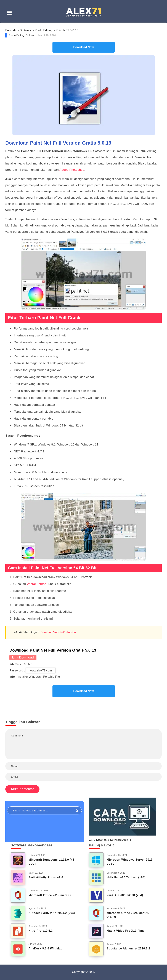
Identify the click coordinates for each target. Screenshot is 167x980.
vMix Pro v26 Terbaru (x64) (126, 877)
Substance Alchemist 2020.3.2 (128, 948)
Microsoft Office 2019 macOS (50, 895)
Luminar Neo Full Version (58, 632)
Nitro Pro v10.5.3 (41, 931)
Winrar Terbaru (37, 584)
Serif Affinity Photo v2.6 (46, 877)
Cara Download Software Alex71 (110, 840)
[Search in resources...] (44, 810)
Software (26, 30)
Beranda (11, 30)
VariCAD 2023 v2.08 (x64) (125, 895)
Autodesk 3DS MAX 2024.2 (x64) (52, 913)
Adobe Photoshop (72, 170)
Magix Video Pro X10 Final (126, 931)
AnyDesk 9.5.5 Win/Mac (45, 948)
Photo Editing (44, 30)
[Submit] (77, 811)
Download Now (83, 47)
